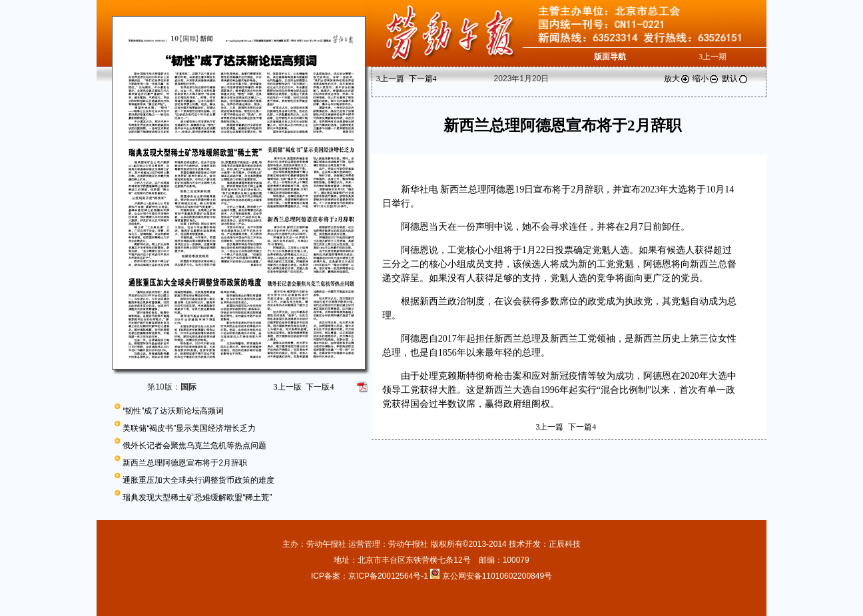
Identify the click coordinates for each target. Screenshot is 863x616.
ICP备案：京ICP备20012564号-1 (371, 576)
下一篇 (423, 79)
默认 (735, 79)
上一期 (713, 57)
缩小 (706, 79)
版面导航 (610, 57)
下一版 (320, 387)
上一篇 (390, 79)
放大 (677, 79)
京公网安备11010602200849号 (497, 576)
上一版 (288, 387)
